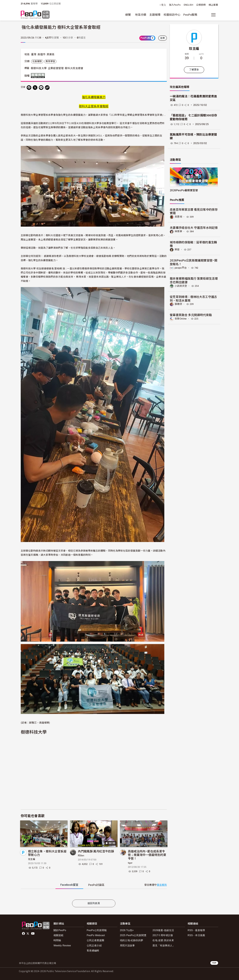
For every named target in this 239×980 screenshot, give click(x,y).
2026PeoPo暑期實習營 (184, 190)
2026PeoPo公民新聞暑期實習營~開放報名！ (194, 262)
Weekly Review (62, 946)
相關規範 (58, 935)
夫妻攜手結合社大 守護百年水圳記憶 (194, 227)
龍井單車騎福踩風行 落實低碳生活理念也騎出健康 (194, 280)
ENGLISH (189, 5)
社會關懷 (37, 61)
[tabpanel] (94, 895)
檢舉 (163, 38)
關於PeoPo (60, 930)
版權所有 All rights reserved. (39, 76)
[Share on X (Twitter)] (35, 88)
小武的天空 (181, 286)
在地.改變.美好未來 (163, 940)
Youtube (33, 934)
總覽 (128, 15)
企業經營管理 (56, 68)
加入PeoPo (175, 5)
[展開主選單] (213, 15)
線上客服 (213, 5)
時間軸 (57, 940)
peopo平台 (181, 268)
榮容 (177, 250)
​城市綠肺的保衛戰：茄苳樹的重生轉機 (193, 244)
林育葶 (178, 231)
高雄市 (41, 54)
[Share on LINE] (41, 88)
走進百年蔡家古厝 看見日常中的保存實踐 (194, 211)
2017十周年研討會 (163, 935)
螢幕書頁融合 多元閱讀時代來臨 (191, 315)
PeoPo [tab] (96, 885)
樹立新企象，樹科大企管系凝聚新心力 (47, 853)
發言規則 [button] (162, 885)
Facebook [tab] (69, 885)
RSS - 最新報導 (196, 930)
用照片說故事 (127, 946)
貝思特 (178, 217)
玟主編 (32, 859)
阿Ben (81, 856)
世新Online (181, 319)
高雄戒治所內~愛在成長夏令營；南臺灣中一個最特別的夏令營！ (147, 855)
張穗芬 (178, 304)
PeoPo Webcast (96, 935)
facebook (24, 934)
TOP (214, 963)
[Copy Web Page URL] (47, 88)
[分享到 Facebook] (29, 88)
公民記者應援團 (95, 940)
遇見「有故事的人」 (164, 946)
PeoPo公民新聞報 (97, 930)
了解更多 (194, 70)
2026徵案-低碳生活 (163, 930)
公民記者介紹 (94, 946)
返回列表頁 (94, 903)
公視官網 (201, 5)
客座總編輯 (93, 951)
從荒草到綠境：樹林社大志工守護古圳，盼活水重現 (193, 298)
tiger (130, 863)
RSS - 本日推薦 (196, 935)
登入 (164, 5)
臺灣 (34, 54)
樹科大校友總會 (74, 68)
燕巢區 (51, 54)
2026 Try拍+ (127, 930)
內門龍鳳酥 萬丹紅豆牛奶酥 (96, 851)
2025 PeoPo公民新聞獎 (133, 935)
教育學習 (50, 61)
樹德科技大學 (39, 68)
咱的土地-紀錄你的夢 (132, 940)
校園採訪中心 (172, 15)
